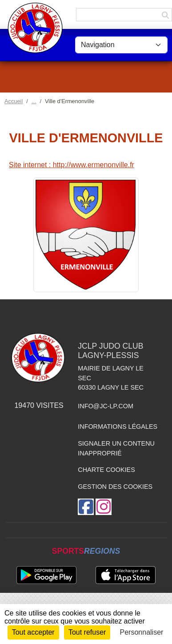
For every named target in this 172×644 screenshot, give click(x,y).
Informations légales (118, 427)
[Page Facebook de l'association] (86, 507)
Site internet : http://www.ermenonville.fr (72, 165)
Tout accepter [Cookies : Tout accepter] (33, 632)
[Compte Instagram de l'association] (104, 507)
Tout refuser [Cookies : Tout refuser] (87, 632)
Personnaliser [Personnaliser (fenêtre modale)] (142, 632)
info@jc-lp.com (106, 406)
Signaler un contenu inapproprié (116, 448)
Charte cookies (106, 470)
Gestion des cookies (115, 487)
